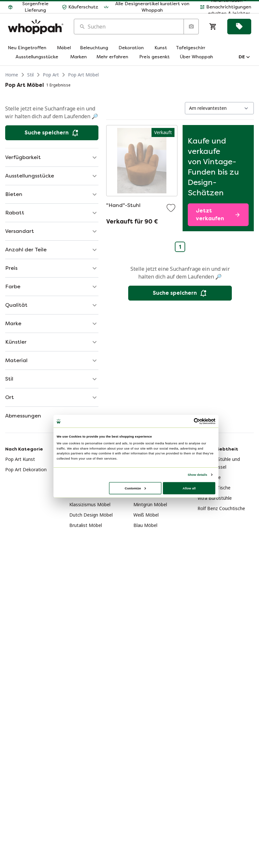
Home (12, 75)
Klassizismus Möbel (90, 504)
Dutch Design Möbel (91, 515)
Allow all (189, 488)
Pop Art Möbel (83, 75)
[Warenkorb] (213, 27)
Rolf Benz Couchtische (221, 508)
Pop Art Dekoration (26, 469)
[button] (32, 7)
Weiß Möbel (146, 515)
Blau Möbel (145, 525)
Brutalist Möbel (86, 525)
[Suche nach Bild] (191, 27)
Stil (30, 75)
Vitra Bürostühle (215, 498)
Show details (197, 475)
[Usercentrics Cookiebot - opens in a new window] (197, 421)
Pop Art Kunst (20, 459)
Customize (135, 488)
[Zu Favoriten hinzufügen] (171, 208)
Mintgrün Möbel (150, 504)
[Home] (36, 27)
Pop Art (51, 75)
